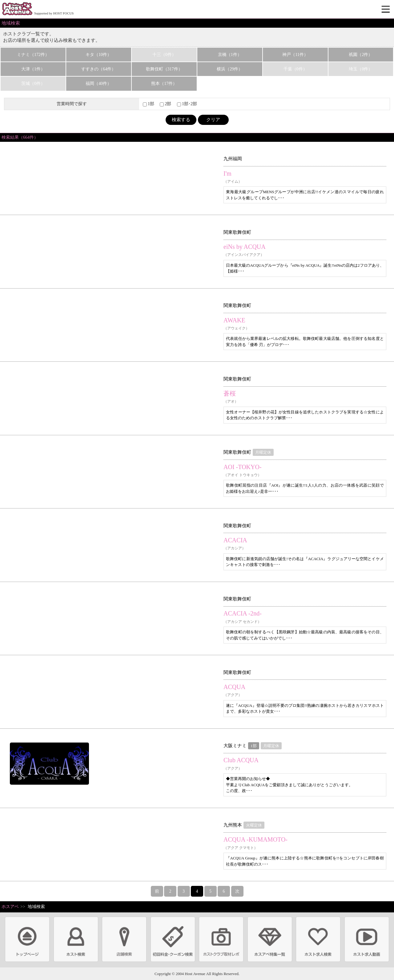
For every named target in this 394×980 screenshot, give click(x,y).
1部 (149, 104)
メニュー (386, 10)
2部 (165, 104)
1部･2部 (187, 104)
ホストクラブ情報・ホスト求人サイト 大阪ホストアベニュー (17, 9)
